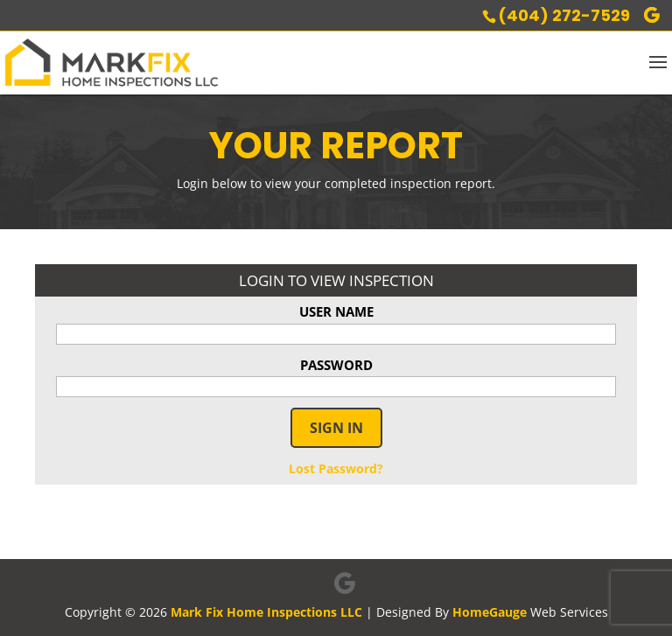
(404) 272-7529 (564, 15)
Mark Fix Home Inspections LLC (266, 612)
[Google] (652, 15)
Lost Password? (336, 468)
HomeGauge (490, 612)
